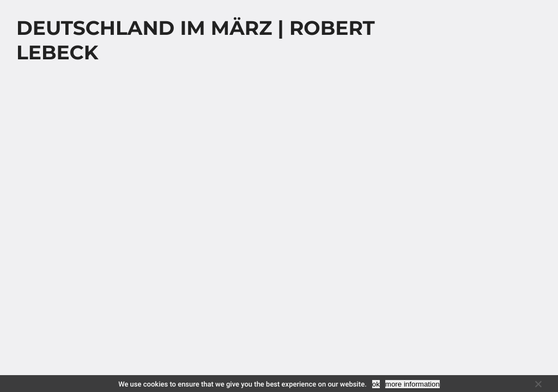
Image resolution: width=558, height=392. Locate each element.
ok (376, 384)
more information (413, 384)
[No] (538, 384)
